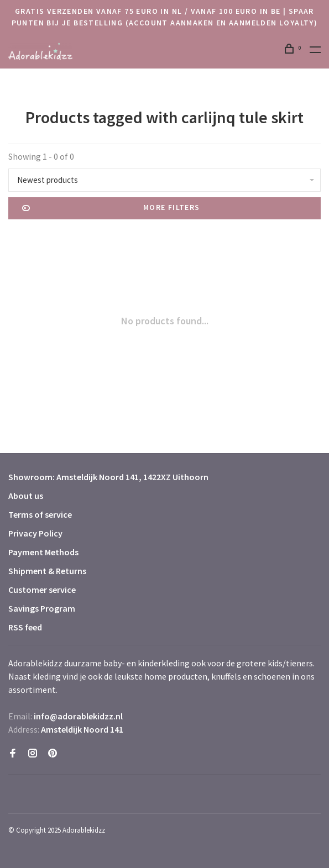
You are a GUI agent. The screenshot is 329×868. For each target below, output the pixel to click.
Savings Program (42, 608)
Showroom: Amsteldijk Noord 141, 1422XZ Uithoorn (108, 477)
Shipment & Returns (47, 571)
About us (26, 496)
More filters (111, 208)
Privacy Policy (35, 533)
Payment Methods (43, 552)
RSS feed (25, 627)
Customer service (42, 590)
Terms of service (40, 514)
